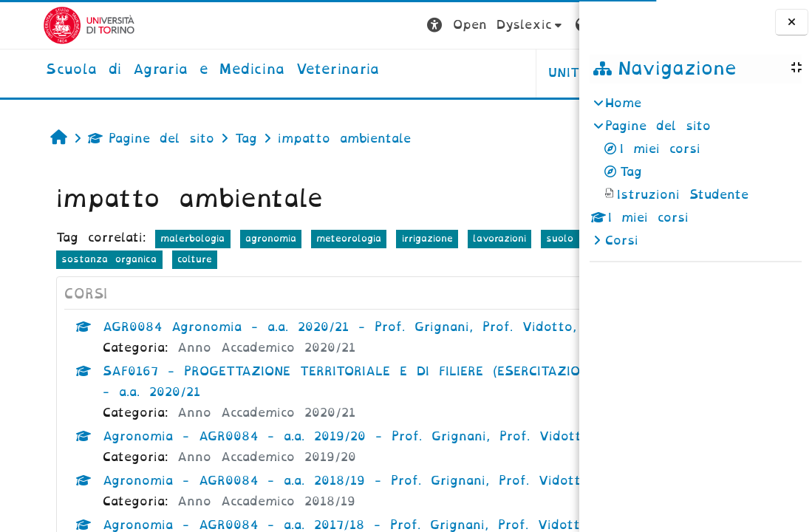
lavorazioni (464, 238)
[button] (323, 25)
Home (623, 103)
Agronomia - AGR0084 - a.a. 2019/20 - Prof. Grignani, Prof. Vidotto (311, 457)
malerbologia (157, 238)
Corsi (622, 241)
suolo (524, 238)
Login (550, 25)
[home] (170, 70)
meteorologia (313, 238)
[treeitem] (695, 172)
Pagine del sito (116, 139)
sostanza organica (223, 259)
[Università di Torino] (46, 25)
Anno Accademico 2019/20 (231, 478)
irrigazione (391, 238)
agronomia (235, 238)
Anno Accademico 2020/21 (231, 368)
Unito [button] (396, 73)
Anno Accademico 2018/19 (231, 522)
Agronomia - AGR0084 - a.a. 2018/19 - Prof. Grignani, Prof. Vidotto (310, 501)
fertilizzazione (120, 259)
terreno (45, 259)
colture (308, 259)
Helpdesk (486, 73)
